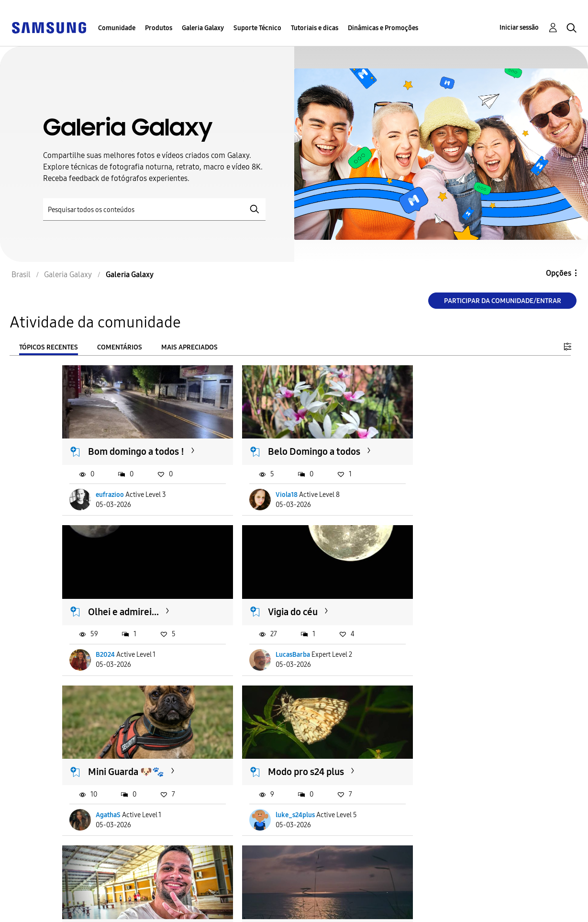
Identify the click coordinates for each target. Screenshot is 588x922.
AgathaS (266, 635)
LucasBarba (113, 635)
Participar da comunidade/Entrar (503, 301)
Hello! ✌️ (109, 743)
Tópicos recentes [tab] (49, 347)
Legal (183, 910)
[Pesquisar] (154, 209)
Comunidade (117, 28)
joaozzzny (426, 786)
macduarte (270, 786)
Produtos (159, 28)
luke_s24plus (431, 635)
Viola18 (265, 485)
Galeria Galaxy (203, 28)
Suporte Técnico (257, 28)
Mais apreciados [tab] (189, 347)
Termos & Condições (210, 895)
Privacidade (44, 910)
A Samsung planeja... (447, 743)
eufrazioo (110, 485)
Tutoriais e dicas (315, 28)
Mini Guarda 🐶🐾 (284, 593)
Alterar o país (351, 902)
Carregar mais (97, 845)
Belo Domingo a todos (292, 442)
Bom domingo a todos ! (137, 442)
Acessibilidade (48, 895)
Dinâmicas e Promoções (383, 28)
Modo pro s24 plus (442, 593)
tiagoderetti (114, 786)
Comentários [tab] (120, 347)
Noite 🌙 (265, 743)
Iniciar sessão (519, 28)
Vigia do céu (113, 593)
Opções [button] (559, 273)
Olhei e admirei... (439, 442)
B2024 (421, 485)
